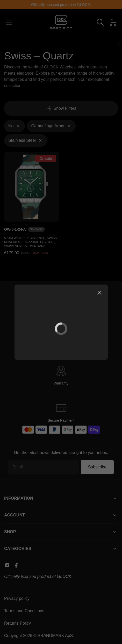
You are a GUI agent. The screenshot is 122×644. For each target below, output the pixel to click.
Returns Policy (17, 623)
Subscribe (97, 467)
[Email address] (44, 467)
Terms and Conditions (24, 611)
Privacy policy (17, 598)
